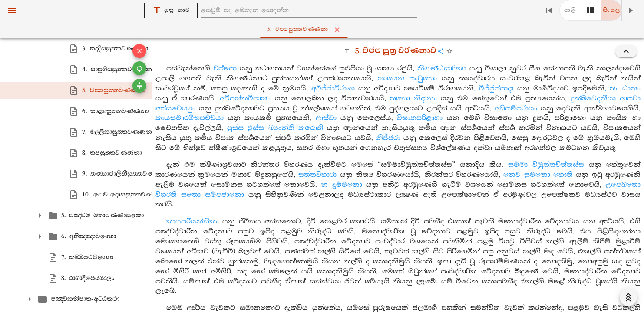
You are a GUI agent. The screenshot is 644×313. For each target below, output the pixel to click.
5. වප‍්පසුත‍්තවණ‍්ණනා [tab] (324, 30)
